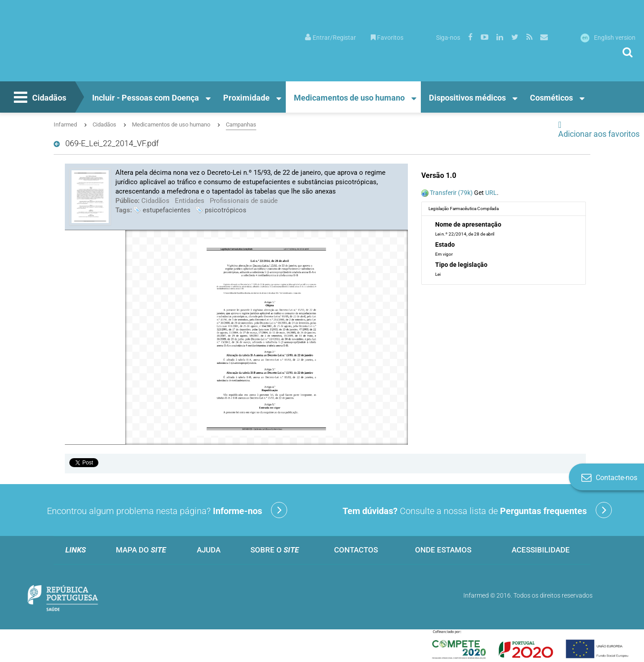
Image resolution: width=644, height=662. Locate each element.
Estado (445, 245)
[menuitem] (330, 37)
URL (491, 193)
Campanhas (241, 124)
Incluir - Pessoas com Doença (146, 98)
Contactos (356, 550)
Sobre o (275, 550)
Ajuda (209, 550)
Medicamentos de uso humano (349, 98)
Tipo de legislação (461, 265)
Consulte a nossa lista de (477, 510)
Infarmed (65, 124)
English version (608, 38)
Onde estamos (443, 550)
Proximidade (246, 98)
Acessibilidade (541, 550)
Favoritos (387, 38)
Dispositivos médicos (467, 98)
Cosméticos (551, 98)
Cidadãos (39, 98)
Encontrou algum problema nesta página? (167, 510)
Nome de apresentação (468, 224)
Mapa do (141, 550)
